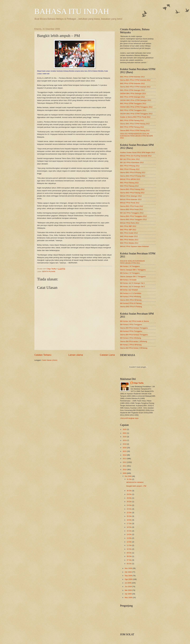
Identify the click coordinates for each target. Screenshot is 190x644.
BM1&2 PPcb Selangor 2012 (131, 196)
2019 (125, 440)
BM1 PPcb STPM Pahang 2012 (132, 120)
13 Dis (129, 538)
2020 (125, 437)
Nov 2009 (129, 568)
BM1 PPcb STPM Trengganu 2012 (133, 104)
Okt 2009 (128, 572)
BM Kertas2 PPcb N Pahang (131, 303)
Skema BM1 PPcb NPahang (131, 300)
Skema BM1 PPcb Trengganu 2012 (133, 216)
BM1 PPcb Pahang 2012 (129, 183)
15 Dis (129, 531)
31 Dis (129, 479)
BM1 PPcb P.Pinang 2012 (130, 166)
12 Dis (129, 542)
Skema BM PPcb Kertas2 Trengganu (134, 335)
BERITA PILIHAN (49, 271)
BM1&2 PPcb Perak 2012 (130, 203)
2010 (125, 470)
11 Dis (129, 545)
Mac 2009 (129, 597)
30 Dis (129, 491)
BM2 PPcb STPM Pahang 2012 (132, 127)
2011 (125, 466)
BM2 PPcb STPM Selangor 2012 (132, 97)
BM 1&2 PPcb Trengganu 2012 (132, 213)
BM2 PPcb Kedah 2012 (129, 236)
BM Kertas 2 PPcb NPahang (131, 345)
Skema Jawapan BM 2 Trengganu (133, 276)
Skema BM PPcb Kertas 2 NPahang (134, 348)
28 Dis (129, 498)
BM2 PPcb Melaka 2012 (129, 243)
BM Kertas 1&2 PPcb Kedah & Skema (134, 321)
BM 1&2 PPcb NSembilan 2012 (132, 162)
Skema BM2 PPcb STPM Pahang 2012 (135, 130)
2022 (125, 433)
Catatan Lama (107, 355)
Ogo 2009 (129, 579)
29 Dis (129, 494)
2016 (125, 448)
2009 (125, 473)
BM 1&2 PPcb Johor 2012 (130, 159)
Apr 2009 (128, 594)
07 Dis (129, 560)
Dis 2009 (128, 476)
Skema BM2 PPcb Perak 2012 (132, 209)
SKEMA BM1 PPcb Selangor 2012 (133, 93)
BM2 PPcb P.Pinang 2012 (130, 169)
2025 (125, 429)
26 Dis (129, 502)
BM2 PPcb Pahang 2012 (129, 186)
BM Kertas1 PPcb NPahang (131, 297)
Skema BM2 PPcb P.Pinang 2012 (133, 176)
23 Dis (129, 509)
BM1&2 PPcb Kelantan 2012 (131, 199)
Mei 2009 (128, 590)
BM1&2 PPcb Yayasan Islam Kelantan (134, 246)
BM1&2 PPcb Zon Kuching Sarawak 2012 (136, 156)
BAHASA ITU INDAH (72, 11)
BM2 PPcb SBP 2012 (128, 230)
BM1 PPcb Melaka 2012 (129, 240)
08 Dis (129, 556)
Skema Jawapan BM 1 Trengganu (133, 270)
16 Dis (129, 527)
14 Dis (129, 534)
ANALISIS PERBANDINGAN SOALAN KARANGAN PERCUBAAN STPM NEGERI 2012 (136, 136)
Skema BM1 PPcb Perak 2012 (132, 206)
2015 (125, 451)
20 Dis (129, 516)
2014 (125, 455)
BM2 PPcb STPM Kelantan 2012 (132, 83)
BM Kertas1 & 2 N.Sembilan (131, 293)
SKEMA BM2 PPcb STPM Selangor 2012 (136, 100)
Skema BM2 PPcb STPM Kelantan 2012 (135, 87)
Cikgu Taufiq (138, 383)
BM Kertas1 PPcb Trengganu (131, 325)
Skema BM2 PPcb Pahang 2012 (132, 193)
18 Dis (129, 520)
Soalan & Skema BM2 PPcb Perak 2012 (135, 117)
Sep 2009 (129, 576)
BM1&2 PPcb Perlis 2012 (130, 223)
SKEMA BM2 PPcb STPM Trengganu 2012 (136, 114)
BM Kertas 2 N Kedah (128, 280)
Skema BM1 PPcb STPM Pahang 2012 (135, 124)
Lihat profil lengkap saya (129, 418)
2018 (125, 444)
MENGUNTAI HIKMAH (135, 482)
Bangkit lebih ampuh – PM (136, 486)
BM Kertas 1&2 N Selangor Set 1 (132, 283)
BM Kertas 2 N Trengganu (130, 273)
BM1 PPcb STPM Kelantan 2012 (132, 77)
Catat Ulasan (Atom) (50, 360)
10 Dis (129, 549)
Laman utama (76, 355)
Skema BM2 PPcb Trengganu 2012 (133, 219)
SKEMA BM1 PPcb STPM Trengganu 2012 (136, 107)
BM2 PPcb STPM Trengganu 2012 (133, 110)
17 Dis (129, 523)
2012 (125, 462)
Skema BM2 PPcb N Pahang (131, 307)
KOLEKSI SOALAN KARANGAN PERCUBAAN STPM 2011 (132, 262)
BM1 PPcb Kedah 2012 (129, 233)
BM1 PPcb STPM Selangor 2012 (132, 90)
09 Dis (129, 553)
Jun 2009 (128, 587)
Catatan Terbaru (43, 355)
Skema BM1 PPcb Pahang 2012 (132, 189)
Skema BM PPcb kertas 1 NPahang (134, 341)
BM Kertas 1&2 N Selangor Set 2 (132, 287)
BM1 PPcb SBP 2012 (128, 226)
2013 (125, 459)
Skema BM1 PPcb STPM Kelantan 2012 (135, 80)
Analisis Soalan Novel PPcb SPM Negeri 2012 (137, 152)
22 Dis (129, 513)
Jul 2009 (128, 583)
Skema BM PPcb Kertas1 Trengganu (134, 328)
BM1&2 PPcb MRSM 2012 (130, 179)
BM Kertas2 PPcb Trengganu (131, 331)
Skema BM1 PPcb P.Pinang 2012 (133, 173)
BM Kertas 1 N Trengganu (130, 266)
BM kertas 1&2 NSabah (129, 290)
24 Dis (129, 505)
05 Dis (129, 564)
